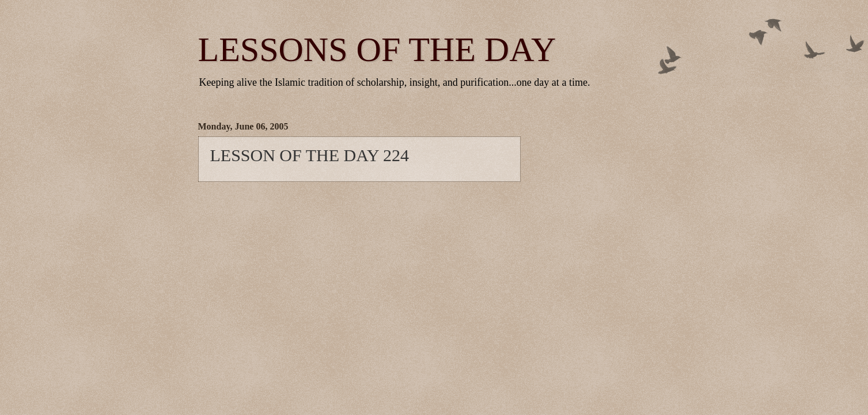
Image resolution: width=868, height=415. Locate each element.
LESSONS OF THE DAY (377, 50)
